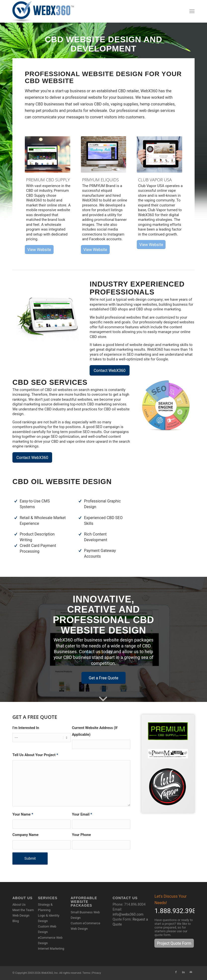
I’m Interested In (26, 728)
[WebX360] (45, 11)
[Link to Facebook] (176, 972)
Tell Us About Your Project (35, 755)
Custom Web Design (47, 929)
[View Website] (39, 249)
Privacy (97, 973)
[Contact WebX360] (109, 370)
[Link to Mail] (191, 972)
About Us (19, 905)
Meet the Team (23, 910)
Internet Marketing (51, 949)
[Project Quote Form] (174, 943)
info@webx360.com (128, 914)
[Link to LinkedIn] (183, 972)
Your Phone (81, 835)
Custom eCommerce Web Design (86, 926)
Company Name (25, 835)
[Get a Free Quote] (104, 678)
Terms (86, 973)
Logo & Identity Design (49, 918)
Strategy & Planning (45, 907)
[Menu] (192, 11)
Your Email (82, 814)
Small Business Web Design (85, 915)
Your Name (23, 814)
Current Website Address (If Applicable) (95, 731)
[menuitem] (192, 11)
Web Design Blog (21, 918)
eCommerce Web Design (50, 940)
